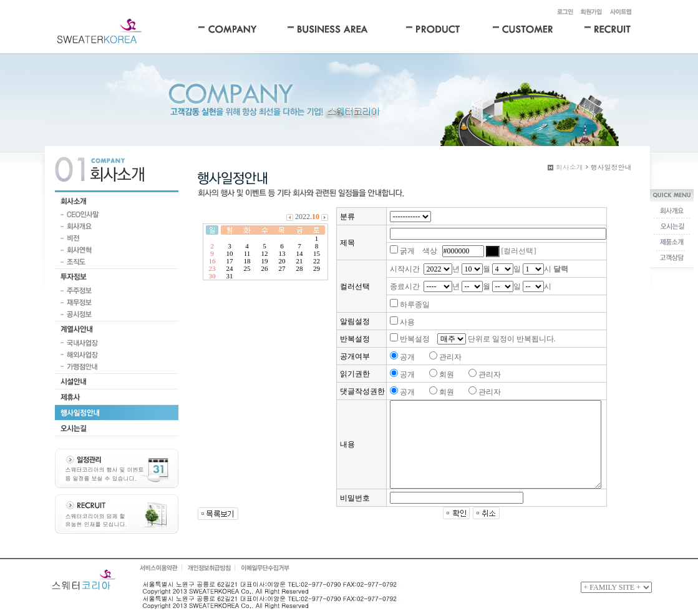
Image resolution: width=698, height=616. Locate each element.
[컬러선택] (519, 251)
